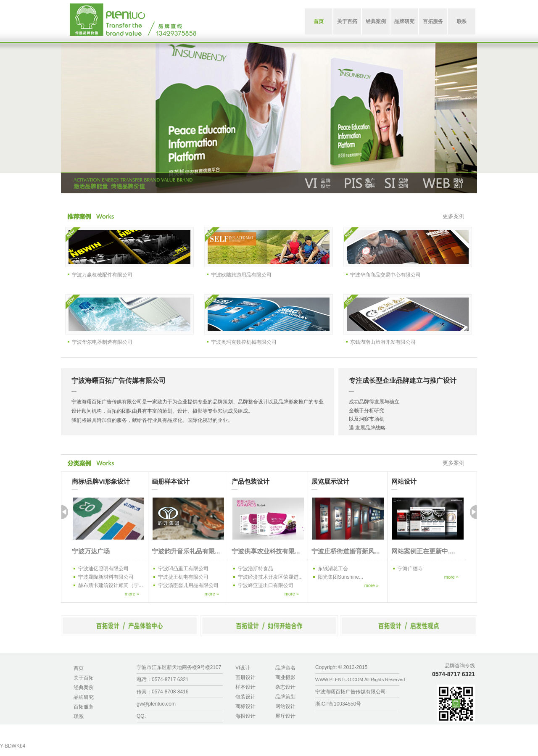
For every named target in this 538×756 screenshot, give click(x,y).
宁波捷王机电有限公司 (183, 577)
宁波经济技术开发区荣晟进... (270, 577)
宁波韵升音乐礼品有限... (186, 551)
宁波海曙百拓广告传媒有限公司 (351, 692)
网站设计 (404, 481)
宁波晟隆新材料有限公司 (106, 577)
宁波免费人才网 (520, 729)
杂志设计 (285, 687)
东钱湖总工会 (333, 569)
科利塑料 (294, 737)
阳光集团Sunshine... (340, 577)
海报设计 (245, 716)
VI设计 (243, 668)
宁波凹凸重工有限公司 (183, 569)
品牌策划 (285, 697)
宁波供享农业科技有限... (266, 551)
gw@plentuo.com (156, 704)
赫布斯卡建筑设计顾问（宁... (111, 585)
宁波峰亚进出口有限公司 (266, 585)
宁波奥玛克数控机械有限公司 (244, 342)
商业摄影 (285, 677)
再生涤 (275, 737)
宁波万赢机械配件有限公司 (102, 275)
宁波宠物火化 (342, 737)
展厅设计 (285, 716)
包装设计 (245, 697)
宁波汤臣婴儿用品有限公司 (188, 585)
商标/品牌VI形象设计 (101, 481)
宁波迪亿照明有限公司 (103, 569)
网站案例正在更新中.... (423, 551)
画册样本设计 (171, 481)
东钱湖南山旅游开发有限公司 (383, 342)
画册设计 (245, 677)
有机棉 (258, 737)
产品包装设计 (251, 481)
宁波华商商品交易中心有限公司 (385, 275)
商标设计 (245, 706)
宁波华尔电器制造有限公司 (102, 342)
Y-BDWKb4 (13, 746)
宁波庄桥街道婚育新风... (346, 551)
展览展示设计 (330, 481)
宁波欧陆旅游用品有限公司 (241, 275)
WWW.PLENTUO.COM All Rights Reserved (360, 680)
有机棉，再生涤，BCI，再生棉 (215, 737)
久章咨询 (316, 737)
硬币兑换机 (488, 729)
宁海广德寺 (410, 569)
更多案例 (454, 216)
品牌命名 (285, 668)
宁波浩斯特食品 (256, 569)
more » (132, 594)
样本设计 (245, 687)
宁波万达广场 (91, 551)
